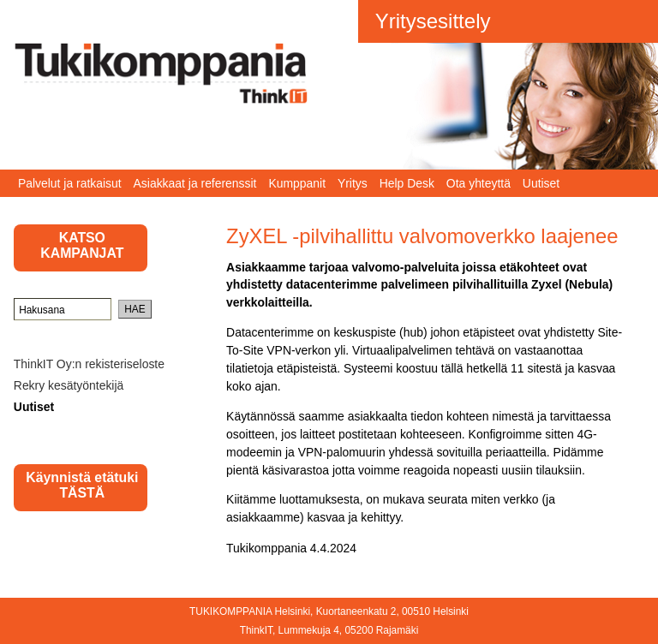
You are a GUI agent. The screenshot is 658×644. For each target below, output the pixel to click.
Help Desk (407, 183)
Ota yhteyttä (479, 183)
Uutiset (541, 183)
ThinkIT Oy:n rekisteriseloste (89, 364)
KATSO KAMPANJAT (82, 245)
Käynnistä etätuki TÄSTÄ (82, 485)
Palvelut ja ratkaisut (70, 183)
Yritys (353, 183)
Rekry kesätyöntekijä (69, 385)
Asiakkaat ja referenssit (195, 183)
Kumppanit (297, 183)
